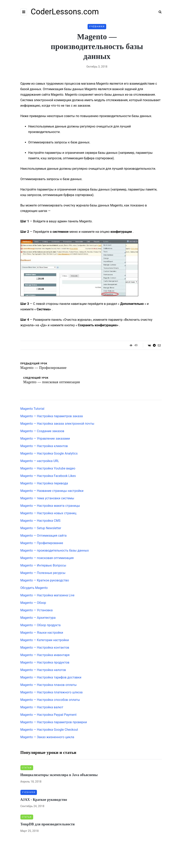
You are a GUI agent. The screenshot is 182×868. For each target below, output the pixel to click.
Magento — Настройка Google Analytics (49, 453)
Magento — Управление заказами (45, 439)
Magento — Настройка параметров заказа (52, 416)
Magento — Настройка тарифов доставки (51, 677)
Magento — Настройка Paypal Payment (48, 715)
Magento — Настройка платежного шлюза (52, 692)
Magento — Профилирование (42, 543)
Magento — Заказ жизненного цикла (47, 737)
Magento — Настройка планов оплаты (49, 685)
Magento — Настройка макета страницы (50, 506)
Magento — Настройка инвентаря (45, 655)
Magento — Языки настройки (42, 633)
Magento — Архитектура (38, 618)
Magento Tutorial (32, 409)
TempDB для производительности (48, 824)
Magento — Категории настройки (45, 640)
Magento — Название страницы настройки (52, 491)
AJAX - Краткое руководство (44, 800)
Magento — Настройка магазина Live (48, 595)
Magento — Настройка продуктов (45, 662)
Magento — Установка (37, 610)
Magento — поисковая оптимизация (47, 558)
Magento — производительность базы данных (55, 550)
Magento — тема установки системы (47, 498)
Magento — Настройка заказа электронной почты (57, 424)
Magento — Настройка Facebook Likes (48, 476)
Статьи (27, 768)
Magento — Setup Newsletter (41, 528)
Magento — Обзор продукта (41, 625)
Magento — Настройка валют (42, 707)
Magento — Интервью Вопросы (43, 565)
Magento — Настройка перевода (44, 483)
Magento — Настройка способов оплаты (50, 700)
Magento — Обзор (33, 603)
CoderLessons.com (65, 12)
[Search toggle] (159, 12)
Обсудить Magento (34, 588)
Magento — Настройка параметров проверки (54, 722)
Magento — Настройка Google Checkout (49, 730)
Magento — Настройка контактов (45, 648)
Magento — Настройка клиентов (44, 446)
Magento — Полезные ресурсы (43, 573)
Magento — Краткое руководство (45, 580)
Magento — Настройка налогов (43, 670)
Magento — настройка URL (40, 461)
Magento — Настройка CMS (41, 521)
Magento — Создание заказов (42, 431)
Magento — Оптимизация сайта (43, 536)
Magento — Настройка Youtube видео (48, 468)
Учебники (97, 27)
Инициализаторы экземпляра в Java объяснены (59, 775)
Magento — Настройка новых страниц (48, 513)
